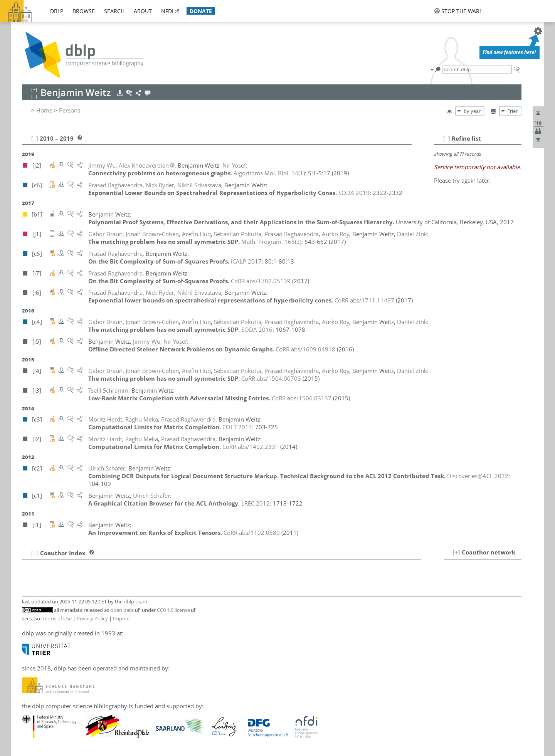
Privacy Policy (92, 618)
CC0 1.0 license (173, 610)
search (114, 11)
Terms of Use (57, 618)
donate (201, 11)
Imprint (122, 618)
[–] (447, 138)
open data (122, 610)
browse (84, 11)
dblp (57, 11)
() (269, 173)
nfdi (167, 11)
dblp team (135, 601)
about (143, 11)
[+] (457, 552)
